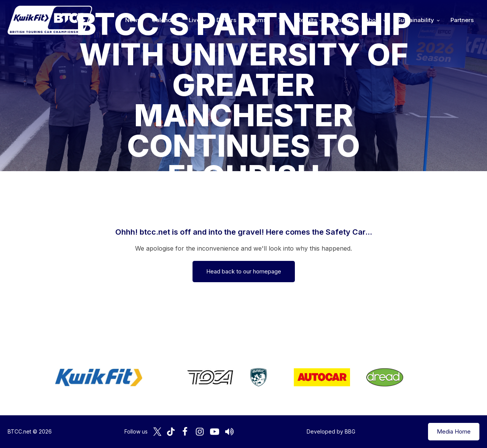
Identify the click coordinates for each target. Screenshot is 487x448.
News (133, 20)
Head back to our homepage (244, 271)
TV (282, 20)
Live (194, 20)
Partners (462, 20)
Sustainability (415, 20)
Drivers (226, 20)
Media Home (454, 431)
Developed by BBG (331, 431)
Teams (257, 20)
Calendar (165, 20)
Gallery (343, 20)
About (373, 20)
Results (307, 20)
